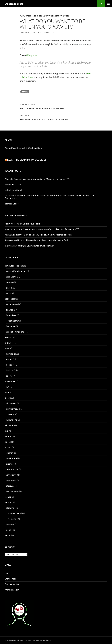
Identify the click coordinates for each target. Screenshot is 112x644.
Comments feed (12, 584)
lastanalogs (12, 420)
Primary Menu (108, 4)
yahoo (8, 535)
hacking (10, 370)
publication (26, 16)
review (11, 414)
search (9, 288)
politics (8, 447)
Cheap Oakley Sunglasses (41, 640)
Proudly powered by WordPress (18, 640)
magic (25, 92)
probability (11, 277)
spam (9, 293)
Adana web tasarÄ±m (15, 235)
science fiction (12, 469)
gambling (10, 354)
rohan (7, 229)
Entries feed (11, 579)
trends (8, 497)
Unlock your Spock (13, 190)
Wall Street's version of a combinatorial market (56, 117)
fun (6, 348)
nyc (6, 431)
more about (81, 44)
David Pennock (47, 32)
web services (12, 491)
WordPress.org (12, 590)
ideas (7, 398)
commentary (12, 409)
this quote (31, 55)
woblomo (54, 16)
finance (10, 310)
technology (41, 16)
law (8, 387)
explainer (9, 343)
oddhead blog (14, 513)
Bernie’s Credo (12, 204)
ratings (10, 282)
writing (65, 16)
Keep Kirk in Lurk (13, 184)
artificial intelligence (16, 271)
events (8, 337)
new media (11, 480)
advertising (12, 304)
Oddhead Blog (14, 4)
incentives (11, 315)
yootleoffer (13, 321)
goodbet (10, 365)
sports (9, 376)
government (11, 381)
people (8, 436)
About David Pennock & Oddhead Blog (23, 148)
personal (10, 524)
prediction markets (15, 332)
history (8, 392)
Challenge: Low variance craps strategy (35, 246)
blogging (10, 508)
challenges (11, 403)
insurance (11, 326)
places (8, 442)
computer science (13, 266)
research (9, 453)
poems (9, 530)
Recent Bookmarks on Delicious (27, 160)
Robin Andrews (12, 224)
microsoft (9, 425)
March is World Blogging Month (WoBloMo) (56, 106)
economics (10, 299)
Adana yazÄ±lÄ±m (13, 240)
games (9, 359)
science (10, 464)
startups (10, 486)
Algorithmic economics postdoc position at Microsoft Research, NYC (37, 179)
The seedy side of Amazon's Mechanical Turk (50, 235)
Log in (7, 573)
